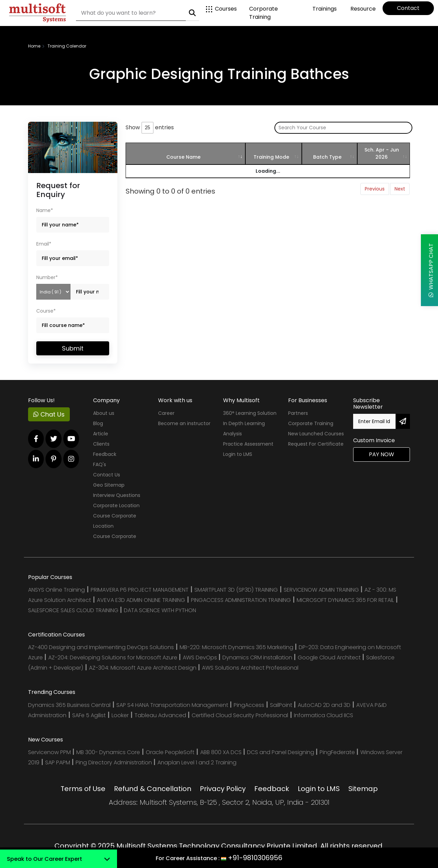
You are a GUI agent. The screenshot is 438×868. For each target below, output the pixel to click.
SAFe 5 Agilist (89, 715)
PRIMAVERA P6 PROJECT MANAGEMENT (140, 590)
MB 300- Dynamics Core (108, 752)
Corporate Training (263, 13)
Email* (44, 244)
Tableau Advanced (161, 715)
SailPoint (282, 705)
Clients (101, 444)
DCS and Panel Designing (281, 752)
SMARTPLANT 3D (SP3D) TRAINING (236, 590)
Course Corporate (115, 536)
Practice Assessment (248, 444)
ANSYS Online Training (56, 590)
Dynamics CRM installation (258, 657)
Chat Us (49, 414)
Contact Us (107, 475)
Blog (98, 423)
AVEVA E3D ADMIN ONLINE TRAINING (141, 600)
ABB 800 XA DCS (222, 752)
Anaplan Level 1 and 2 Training (197, 762)
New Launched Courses (316, 434)
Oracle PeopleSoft (170, 752)
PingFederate (338, 752)
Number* (47, 277)
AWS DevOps (201, 657)
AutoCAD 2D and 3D (324, 705)
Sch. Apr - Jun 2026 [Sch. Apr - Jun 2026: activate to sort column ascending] (382, 153)
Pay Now (382, 454)
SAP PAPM (58, 762)
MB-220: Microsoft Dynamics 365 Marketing (237, 647)
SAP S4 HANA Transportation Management (173, 705)
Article (101, 434)
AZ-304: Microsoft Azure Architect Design (143, 668)
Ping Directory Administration (114, 762)
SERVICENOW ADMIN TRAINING (322, 590)
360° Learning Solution (250, 413)
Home (34, 46)
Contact (408, 8)
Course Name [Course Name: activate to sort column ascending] (183, 157)
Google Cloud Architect (330, 657)
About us (104, 413)
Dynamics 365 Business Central (69, 705)
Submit (73, 348)
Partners (298, 413)
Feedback (105, 454)
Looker (120, 715)
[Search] (131, 13)
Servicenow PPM (50, 752)
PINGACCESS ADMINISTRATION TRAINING (241, 600)
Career (166, 413)
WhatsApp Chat (431, 270)
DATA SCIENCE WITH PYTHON (160, 610)
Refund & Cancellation (153, 789)
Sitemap (363, 789)
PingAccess (249, 705)
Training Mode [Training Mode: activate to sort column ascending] (271, 157)
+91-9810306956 (255, 858)
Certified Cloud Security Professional (240, 715)
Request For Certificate (316, 444)
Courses (221, 9)
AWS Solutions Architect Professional (250, 668)
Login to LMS (238, 454)
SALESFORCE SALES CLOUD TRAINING (74, 610)
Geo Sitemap (109, 485)
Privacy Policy (223, 789)
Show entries (150, 128)
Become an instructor (184, 423)
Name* (45, 210)
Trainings (325, 9)
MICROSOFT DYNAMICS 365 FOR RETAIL (345, 600)
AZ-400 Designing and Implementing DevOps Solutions (101, 647)
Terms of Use (83, 789)
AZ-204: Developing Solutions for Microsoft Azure (113, 657)
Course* (46, 311)
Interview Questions (117, 495)
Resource (363, 9)
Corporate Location (116, 505)
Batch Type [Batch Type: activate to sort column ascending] (327, 157)
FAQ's (100, 464)
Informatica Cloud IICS (324, 715)
